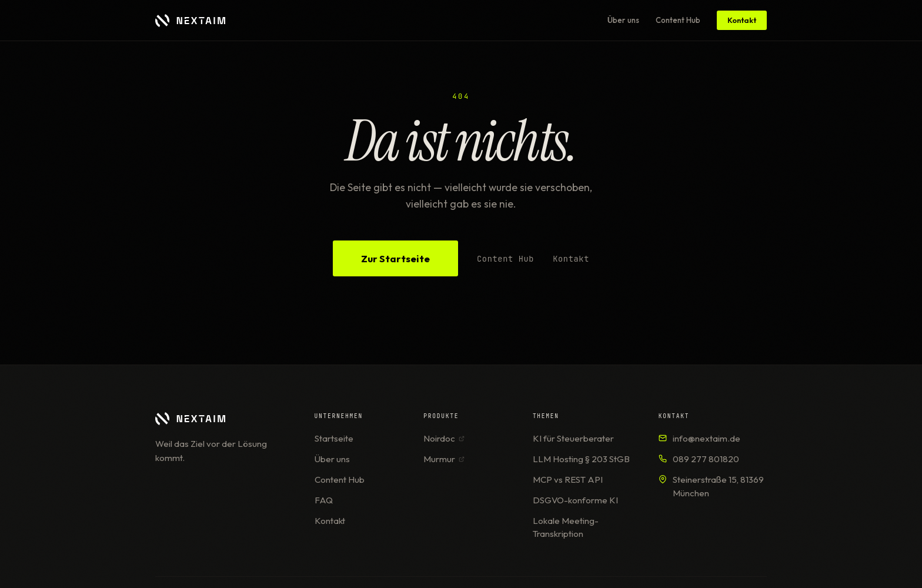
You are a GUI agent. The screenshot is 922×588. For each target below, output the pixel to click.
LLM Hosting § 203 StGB (581, 459)
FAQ (324, 500)
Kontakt (742, 20)
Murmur (444, 459)
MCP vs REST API (568, 480)
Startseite (334, 438)
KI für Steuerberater (573, 438)
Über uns (623, 20)
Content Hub (678, 20)
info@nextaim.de (706, 438)
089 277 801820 (706, 459)
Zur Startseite (395, 258)
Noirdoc (444, 438)
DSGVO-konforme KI (575, 500)
